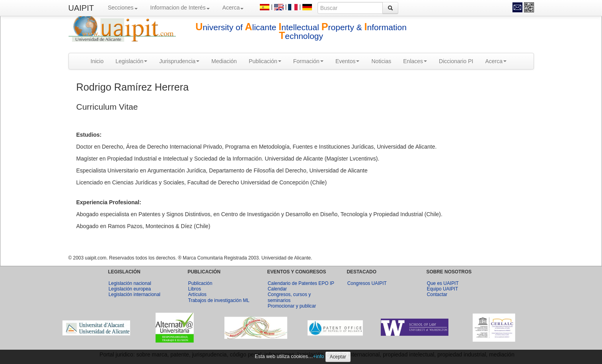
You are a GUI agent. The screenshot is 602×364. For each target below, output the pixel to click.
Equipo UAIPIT (443, 289)
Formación (308, 61)
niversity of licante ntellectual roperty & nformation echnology (301, 32)
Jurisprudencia (179, 61)
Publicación (265, 61)
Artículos (197, 294)
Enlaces (415, 61)
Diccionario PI (456, 61)
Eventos (348, 61)
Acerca (233, 8)
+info (319, 356)
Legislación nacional (130, 283)
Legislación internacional (134, 294)
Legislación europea (130, 289)
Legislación (131, 61)
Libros (195, 289)
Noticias (381, 61)
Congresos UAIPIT (367, 283)
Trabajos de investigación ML (219, 300)
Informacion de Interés (180, 8)
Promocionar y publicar (292, 306)
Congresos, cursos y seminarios (289, 297)
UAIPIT (81, 8)
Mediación (224, 61)
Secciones (123, 8)
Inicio (97, 61)
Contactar (437, 294)
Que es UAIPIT (443, 283)
